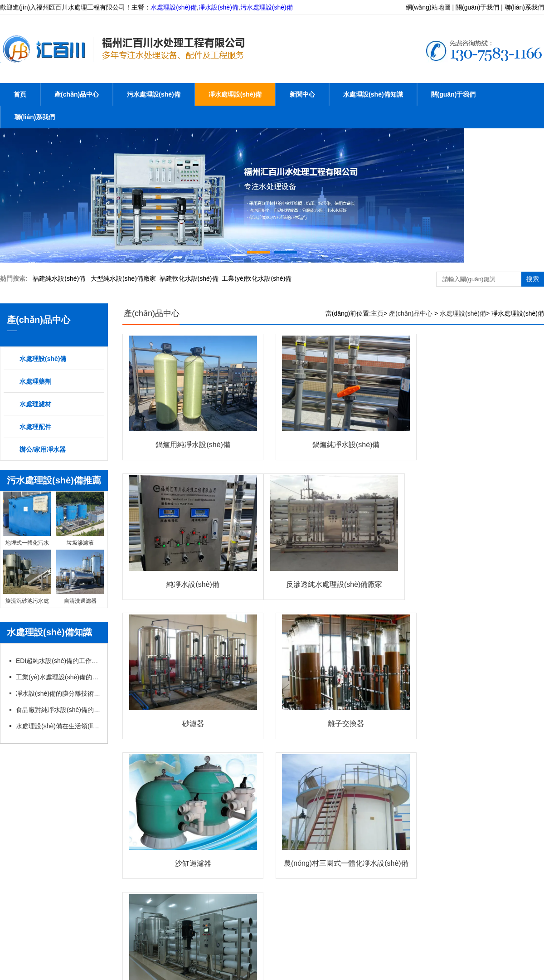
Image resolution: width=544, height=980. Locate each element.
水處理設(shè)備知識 (373, 94)
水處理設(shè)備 (174, 7)
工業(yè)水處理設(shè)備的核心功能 (58, 677)
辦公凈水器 (486, 808)
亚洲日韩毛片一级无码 (32, 975)
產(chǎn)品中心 (77, 94)
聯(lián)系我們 (35, 117)
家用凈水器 (30, 831)
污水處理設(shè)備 (267, 7)
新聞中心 (302, 94)
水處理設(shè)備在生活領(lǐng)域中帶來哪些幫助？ (58, 726)
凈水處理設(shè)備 (235, 94)
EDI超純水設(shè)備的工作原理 (58, 661)
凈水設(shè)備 (219, 7)
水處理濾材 (35, 404)
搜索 (533, 279)
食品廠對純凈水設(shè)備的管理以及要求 (58, 710)
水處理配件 (35, 427)
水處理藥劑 (35, 381)
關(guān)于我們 (454, 94)
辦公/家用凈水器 (43, 449)
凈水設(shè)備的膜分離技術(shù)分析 (58, 693)
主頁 (377, 313)
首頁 (20, 94)
